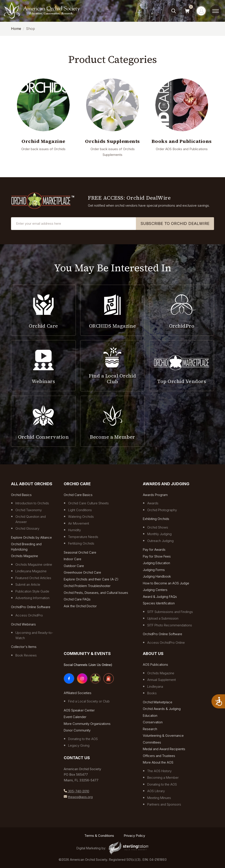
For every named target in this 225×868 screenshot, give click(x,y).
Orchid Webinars (23, 624)
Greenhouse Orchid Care (82, 572)
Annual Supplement (161, 680)
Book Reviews (26, 655)
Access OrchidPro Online (166, 643)
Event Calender (75, 717)
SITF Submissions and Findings (170, 612)
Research (150, 729)
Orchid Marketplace (158, 702)
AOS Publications (155, 665)
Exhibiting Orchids (156, 519)
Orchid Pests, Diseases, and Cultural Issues (96, 593)
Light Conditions (80, 510)
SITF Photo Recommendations (170, 625)
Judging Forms (154, 570)
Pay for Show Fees (157, 556)
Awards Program (155, 495)
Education (150, 716)
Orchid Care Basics (78, 495)
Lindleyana (155, 687)
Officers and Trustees (159, 756)
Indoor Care (73, 559)
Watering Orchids (81, 517)
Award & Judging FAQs (160, 597)
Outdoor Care (74, 566)
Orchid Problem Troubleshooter (87, 586)
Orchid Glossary (27, 528)
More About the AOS (158, 762)
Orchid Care (77, 484)
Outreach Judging (160, 541)
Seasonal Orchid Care (80, 552)
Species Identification (159, 603)
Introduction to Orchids (32, 503)
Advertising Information (32, 598)
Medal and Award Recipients (164, 749)
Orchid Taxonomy (29, 510)
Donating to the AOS (83, 739)
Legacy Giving (79, 745)
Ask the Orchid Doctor (80, 606)
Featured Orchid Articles (33, 578)
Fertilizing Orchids (81, 543)
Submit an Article (28, 584)
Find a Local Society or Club (89, 701)
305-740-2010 (78, 791)
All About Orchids (32, 484)
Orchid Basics (21, 495)
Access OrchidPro (29, 615)
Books (152, 693)
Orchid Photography (162, 510)
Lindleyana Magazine (31, 571)
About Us (153, 654)
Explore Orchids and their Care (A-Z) (91, 579)
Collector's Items (24, 647)
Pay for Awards (154, 550)
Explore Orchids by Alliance (31, 537)
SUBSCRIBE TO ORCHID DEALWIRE (175, 223)
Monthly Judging (159, 534)
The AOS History (159, 771)
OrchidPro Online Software (31, 607)
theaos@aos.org (80, 797)
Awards (153, 503)
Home (16, 29)
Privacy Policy (134, 836)
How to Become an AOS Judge (166, 583)
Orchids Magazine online (34, 564)
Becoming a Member (163, 778)
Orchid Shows (158, 527)
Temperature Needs (83, 537)
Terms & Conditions (99, 836)
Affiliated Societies (78, 693)
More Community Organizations (87, 724)
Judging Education (156, 563)
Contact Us (77, 758)
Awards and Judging (166, 484)
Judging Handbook (157, 576)
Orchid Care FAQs (77, 599)
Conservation (153, 722)
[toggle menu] (216, 11)
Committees (152, 742)
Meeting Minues (159, 798)
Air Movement (79, 523)
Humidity (74, 530)
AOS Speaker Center (79, 710)
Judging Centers (155, 590)
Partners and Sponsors (164, 804)
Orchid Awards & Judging (162, 709)
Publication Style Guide (32, 591)
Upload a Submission (163, 618)
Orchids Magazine (24, 556)
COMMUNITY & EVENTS (87, 654)
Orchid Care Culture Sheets (88, 503)
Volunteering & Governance (163, 736)
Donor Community (77, 730)
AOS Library (156, 791)
